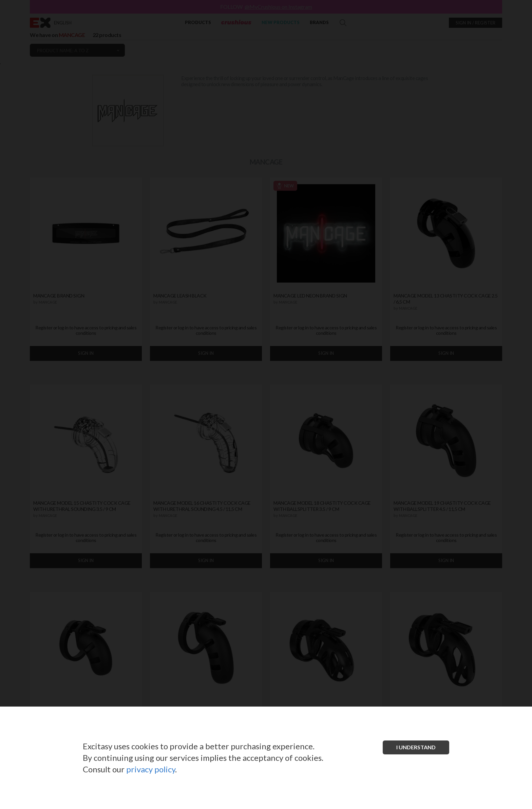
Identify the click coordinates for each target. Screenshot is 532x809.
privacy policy (151, 769)
